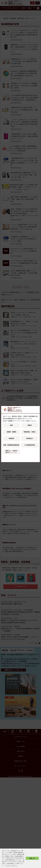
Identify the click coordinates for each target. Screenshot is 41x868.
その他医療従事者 (30, 445)
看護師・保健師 (11, 432)
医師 (11, 425)
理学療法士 (30, 438)
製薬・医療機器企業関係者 (11, 445)
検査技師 (11, 438)
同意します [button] (32, 858)
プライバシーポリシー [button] (11, 866)
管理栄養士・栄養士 (30, 432)
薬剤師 (30, 425)
